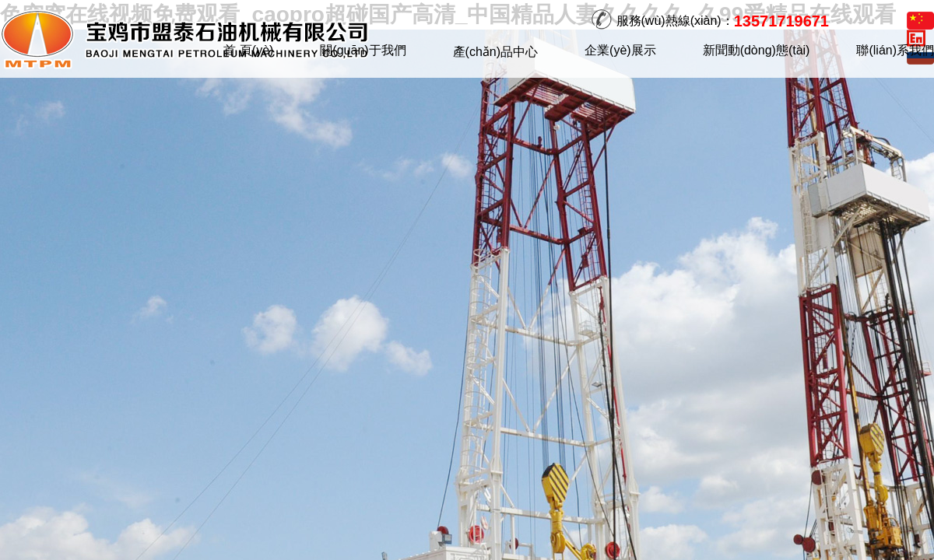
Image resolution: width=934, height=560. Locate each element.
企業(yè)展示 (620, 50)
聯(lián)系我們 (895, 50)
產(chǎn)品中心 (495, 52)
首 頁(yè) (248, 50)
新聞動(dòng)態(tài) (757, 50)
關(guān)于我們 (363, 50)
